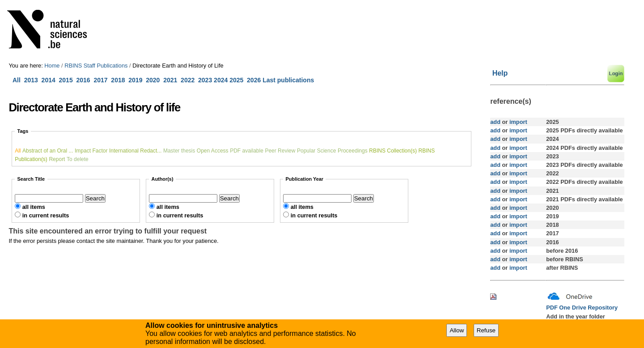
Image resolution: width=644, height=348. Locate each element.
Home (52, 66)
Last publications (288, 80)
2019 (135, 80)
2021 (170, 80)
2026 (254, 80)
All (17, 80)
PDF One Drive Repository (582, 308)
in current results (46, 215)
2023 (205, 80)
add (495, 122)
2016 (83, 80)
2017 (102, 80)
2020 (153, 80)
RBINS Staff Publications (96, 66)
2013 (31, 80)
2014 (49, 80)
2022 (188, 80)
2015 (66, 80)
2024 (221, 80)
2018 (120, 80)
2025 (236, 80)
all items (34, 207)
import (517, 122)
